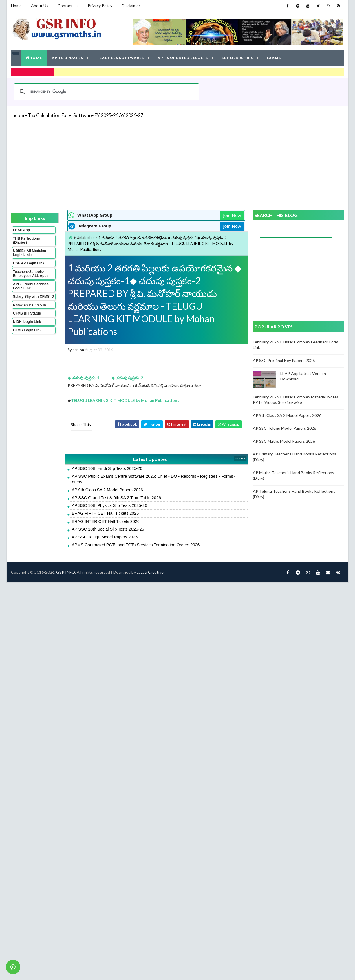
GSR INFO (66, 572)
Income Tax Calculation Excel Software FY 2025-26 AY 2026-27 (77, 115)
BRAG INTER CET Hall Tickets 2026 (106, 521)
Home (16, 6)
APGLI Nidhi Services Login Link (31, 286)
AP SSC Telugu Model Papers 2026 (105, 537)
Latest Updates (150, 459)
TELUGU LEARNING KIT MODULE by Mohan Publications (126, 400)
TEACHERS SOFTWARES (120, 58)
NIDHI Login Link (27, 322)
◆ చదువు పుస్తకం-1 (84, 378)
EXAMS (274, 58)
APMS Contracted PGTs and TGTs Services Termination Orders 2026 (136, 545)
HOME (34, 58)
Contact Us (68, 6)
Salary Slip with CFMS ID (33, 297)
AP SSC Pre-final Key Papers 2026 (284, 360)
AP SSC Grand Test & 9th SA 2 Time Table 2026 (116, 498)
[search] (106, 92)
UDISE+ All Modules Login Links (30, 253)
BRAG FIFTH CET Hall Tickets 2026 (105, 513)
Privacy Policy (100, 6)
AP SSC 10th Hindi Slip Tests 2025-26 (107, 468)
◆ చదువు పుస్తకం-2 (127, 378)
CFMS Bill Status (27, 313)
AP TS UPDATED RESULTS (183, 58)
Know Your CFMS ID (30, 305)
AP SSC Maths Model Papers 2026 (284, 441)
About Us (40, 6)
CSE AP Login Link (29, 263)
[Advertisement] (136, 164)
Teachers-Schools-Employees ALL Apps (31, 274)
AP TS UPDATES (67, 58)
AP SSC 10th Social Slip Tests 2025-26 (108, 529)
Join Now (232, 215)
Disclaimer (131, 6)
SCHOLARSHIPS (237, 58)
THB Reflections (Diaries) (26, 240)
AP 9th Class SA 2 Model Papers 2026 (107, 490)
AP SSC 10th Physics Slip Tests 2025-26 (109, 505)
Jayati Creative (150, 572)
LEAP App (21, 230)
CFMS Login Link (27, 330)
